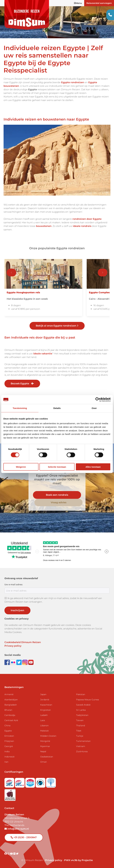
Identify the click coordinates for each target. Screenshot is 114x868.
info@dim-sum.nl (17, 829)
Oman (43, 762)
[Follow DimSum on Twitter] (19, 662)
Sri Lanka (81, 710)
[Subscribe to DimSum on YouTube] (31, 662)
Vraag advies (59, 502)
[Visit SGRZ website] (20, 782)
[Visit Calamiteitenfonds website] (41, 782)
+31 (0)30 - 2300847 (24, 837)
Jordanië (45, 700)
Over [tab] (94, 408)
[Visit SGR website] (10, 782)
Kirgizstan (45, 710)
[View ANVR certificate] (30, 782)
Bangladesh (11, 705)
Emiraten (9, 736)
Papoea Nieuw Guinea (88, 700)
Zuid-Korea (82, 751)
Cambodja (10, 715)
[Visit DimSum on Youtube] (12, 854)
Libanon (44, 726)
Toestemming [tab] (20, 408)
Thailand (81, 726)
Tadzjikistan (82, 715)
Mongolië (45, 741)
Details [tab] (57, 408)
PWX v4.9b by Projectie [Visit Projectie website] (78, 860)
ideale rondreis (82, 226)
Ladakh (44, 715)
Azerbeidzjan (11, 700)
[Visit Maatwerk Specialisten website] (10, 794)
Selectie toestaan (57, 467)
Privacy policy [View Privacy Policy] (54, 860)
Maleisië (44, 731)
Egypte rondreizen (73, 82)
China (7, 726)
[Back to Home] (27, 15)
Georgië (9, 746)
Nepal (43, 751)
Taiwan (80, 720)
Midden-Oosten (48, 736)
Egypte (8, 731)
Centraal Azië (11, 720)
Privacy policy (13, 646)
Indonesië (9, 757)
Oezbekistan (47, 757)
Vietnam (81, 746)
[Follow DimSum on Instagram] (25, 662)
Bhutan (8, 710)
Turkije (80, 736)
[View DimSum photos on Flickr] (13, 662)
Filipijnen (9, 741)
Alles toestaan (93, 467)
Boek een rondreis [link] (57, 495)
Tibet (79, 731)
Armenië (9, 694)
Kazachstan (46, 705)
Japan (43, 694)
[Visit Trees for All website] (51, 782)
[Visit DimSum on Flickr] (15, 854)
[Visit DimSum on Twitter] (17, 854)
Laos (43, 720)
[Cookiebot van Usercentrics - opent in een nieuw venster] (98, 400)
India (7, 751)
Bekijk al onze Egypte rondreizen (57, 326)
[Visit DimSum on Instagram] (9, 854)
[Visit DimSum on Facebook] (7, 662)
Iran (6, 762)
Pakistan (81, 694)
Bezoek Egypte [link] (22, 384)
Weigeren (21, 467)
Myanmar (45, 746)
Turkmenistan (83, 741)
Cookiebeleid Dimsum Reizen (23, 642)
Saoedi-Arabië (83, 705)
